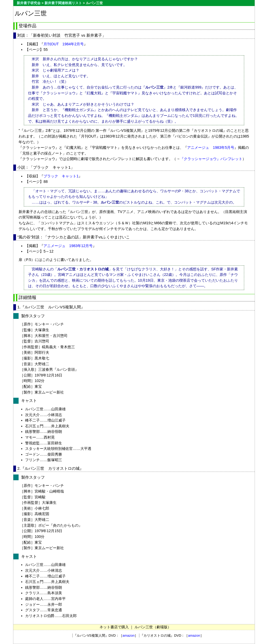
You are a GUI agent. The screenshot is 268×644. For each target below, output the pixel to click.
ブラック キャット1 (61, 176)
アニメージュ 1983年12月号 (68, 246)
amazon (129, 635)
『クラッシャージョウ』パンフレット (211, 159)
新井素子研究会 (29, 3)
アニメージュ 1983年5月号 (211, 148)
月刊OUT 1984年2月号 (64, 44)
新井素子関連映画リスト (63, 3)
